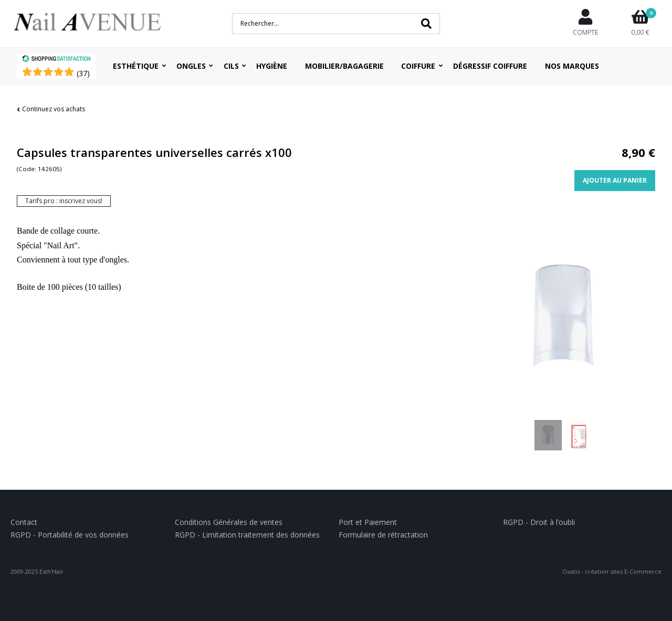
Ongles (191, 66)
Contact (24, 522)
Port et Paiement (368, 522)
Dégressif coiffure (490, 66)
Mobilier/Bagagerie (344, 66)
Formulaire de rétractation (383, 535)
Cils (231, 66)
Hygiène (272, 66)
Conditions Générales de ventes (229, 522)
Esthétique (136, 66)
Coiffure (418, 66)
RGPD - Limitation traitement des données (247, 535)
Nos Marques (572, 66)
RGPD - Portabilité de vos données (70, 535)
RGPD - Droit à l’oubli (539, 522)
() (83, 73)
